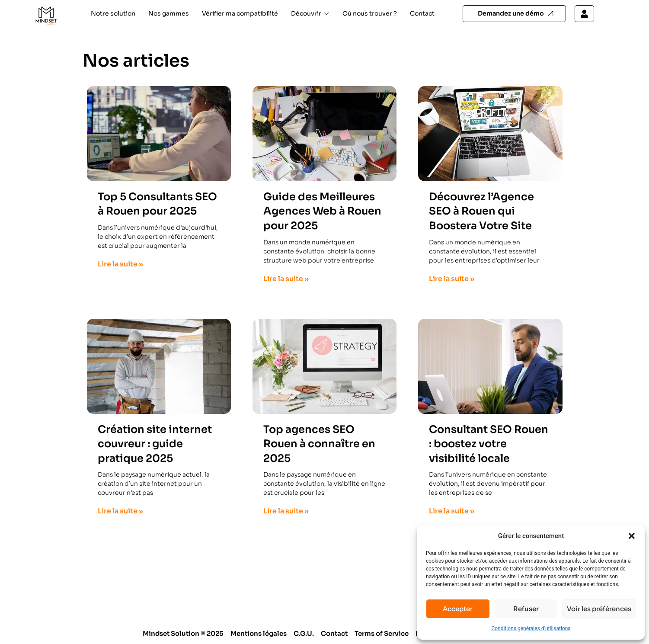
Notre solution (113, 13)
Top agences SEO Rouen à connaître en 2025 (319, 444)
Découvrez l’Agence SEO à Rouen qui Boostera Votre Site (481, 211)
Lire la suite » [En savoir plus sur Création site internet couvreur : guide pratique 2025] (120, 511)
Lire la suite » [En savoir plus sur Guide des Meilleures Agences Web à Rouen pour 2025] (286, 279)
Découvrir (310, 13)
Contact (422, 13)
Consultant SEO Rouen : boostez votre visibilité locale (489, 444)
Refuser (526, 609)
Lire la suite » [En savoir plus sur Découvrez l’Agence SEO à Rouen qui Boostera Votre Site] (452, 279)
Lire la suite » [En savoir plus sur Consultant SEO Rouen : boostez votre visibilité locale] (452, 511)
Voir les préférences (599, 609)
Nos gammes (169, 13)
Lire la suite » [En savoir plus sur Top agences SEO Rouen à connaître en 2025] (286, 511)
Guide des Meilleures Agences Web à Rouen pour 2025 (322, 211)
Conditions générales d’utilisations (531, 628)
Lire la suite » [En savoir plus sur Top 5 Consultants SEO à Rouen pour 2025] (120, 264)
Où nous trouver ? (370, 13)
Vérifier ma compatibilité (240, 13)
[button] (632, 536)
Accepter (458, 609)
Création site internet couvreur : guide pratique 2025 (155, 444)
